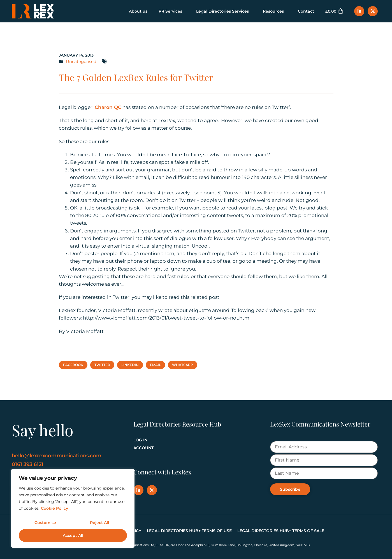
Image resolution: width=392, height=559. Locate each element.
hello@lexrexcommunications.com (57, 456)
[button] (73, 365)
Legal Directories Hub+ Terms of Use (189, 531)
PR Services (172, 11)
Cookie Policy (54, 508)
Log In (140, 440)
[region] (73, 508)
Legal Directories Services (224, 11)
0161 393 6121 (28, 464)
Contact (306, 11)
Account (143, 448)
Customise (45, 523)
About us (138, 11)
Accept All (73, 535)
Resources (275, 11)
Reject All (99, 523)
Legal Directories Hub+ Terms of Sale (281, 531)
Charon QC (108, 107)
